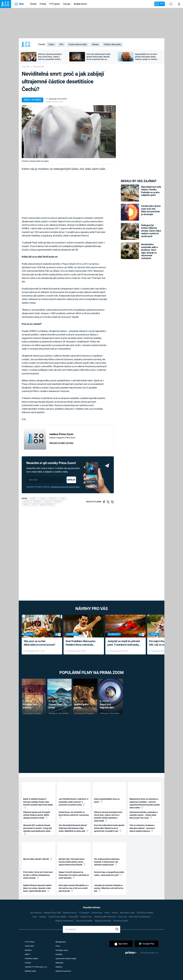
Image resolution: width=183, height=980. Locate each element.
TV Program (54, 4)
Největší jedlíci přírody (81, 706)
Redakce (59, 967)
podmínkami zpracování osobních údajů (65, 487)
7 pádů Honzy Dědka (57, 917)
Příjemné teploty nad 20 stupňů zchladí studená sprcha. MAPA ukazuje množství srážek (37, 815)
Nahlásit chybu (30, 971)
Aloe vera (123, 917)
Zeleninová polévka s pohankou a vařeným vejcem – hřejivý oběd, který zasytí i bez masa (144, 815)
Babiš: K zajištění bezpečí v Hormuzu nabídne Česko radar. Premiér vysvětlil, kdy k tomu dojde (38, 803)
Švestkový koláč (121, 921)
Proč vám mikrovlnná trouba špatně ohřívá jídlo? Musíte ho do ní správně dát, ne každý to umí (109, 828)
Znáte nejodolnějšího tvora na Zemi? (107, 800)
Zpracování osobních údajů (66, 959)
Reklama (28, 950)
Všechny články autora (61, 443)
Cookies (28, 963)
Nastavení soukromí (63, 971)
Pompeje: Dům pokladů (30, 706)
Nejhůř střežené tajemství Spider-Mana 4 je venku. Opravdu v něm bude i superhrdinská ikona (38, 888)
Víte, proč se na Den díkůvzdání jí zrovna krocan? (39, 643)
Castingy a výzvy (62, 950)
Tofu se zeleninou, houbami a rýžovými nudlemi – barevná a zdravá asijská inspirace (142, 828)
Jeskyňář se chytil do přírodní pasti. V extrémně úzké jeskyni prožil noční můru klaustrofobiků (124, 643)
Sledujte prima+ (80, 4)
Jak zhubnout (36, 913)
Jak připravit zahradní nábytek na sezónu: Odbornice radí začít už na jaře (109, 888)
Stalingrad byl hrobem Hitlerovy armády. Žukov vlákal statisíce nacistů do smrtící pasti (151, 231)
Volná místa (29, 946)
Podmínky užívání (31, 959)
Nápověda (59, 963)
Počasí (115, 913)
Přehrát (27, 701)
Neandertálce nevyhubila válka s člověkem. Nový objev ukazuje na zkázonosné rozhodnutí (150, 251)
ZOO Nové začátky (145, 913)
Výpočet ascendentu (64, 921)
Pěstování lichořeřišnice (140, 917)
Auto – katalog (39, 917)
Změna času (97, 913)
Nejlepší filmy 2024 (52, 913)
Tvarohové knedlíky (84, 921)
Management (61, 942)
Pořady (43, 4)
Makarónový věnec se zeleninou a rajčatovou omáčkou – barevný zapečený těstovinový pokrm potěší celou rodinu (145, 803)
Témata (33, 4)
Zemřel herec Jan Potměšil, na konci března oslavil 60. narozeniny (74, 815)
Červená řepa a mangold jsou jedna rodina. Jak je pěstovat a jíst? (109, 874)
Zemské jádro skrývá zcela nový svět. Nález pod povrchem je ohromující (151, 210)
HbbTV (27, 954)
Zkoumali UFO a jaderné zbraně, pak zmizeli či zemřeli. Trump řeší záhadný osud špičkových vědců (38, 829)
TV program (84, 913)
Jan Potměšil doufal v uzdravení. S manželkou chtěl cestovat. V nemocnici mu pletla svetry (73, 802)
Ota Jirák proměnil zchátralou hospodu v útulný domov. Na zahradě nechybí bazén (107, 862)
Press (58, 946)
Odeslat (71, 480)
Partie (107, 913)
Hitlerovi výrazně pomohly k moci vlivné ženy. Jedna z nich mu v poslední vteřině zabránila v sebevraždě (108, 816)
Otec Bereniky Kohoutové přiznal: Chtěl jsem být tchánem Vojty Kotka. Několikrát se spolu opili (73, 828)
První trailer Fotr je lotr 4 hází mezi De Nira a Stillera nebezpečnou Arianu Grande (38, 875)
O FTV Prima (30, 942)
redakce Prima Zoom (54, 102)
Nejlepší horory (70, 913)
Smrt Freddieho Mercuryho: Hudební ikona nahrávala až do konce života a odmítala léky (82, 643)
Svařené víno (86, 917)
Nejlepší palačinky (103, 921)
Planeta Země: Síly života (58, 706)
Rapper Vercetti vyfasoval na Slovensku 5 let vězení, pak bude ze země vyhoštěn (74, 875)
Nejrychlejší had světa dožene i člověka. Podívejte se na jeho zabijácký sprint (151, 191)
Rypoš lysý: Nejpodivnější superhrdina (107, 706)
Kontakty (59, 954)
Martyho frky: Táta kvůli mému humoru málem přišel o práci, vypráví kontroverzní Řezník (72, 862)
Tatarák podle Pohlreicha (105, 917)
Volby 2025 (73, 917)
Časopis (67, 4)
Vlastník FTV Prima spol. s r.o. (36, 967)
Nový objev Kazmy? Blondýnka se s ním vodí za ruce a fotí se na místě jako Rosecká (74, 888)
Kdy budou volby (127, 913)
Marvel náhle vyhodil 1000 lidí (38, 859)
